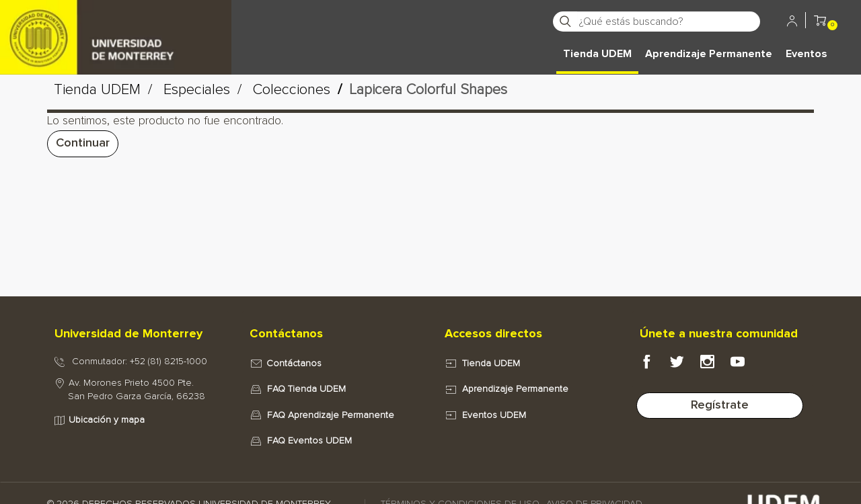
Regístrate (720, 405)
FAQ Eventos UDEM (309, 441)
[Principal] (116, 20)
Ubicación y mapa (107, 420)
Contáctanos (294, 364)
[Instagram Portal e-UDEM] (715, 366)
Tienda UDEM (597, 54)
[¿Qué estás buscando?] (669, 22)
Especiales (197, 90)
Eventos (807, 54)
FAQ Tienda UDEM (306, 389)
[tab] (138, 335)
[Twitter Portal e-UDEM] (685, 366)
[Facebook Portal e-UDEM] (655, 366)
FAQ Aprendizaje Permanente (331, 415)
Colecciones (292, 90)
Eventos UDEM (494, 415)
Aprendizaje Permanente (709, 54)
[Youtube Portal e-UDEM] (746, 366)
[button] (820, 23)
